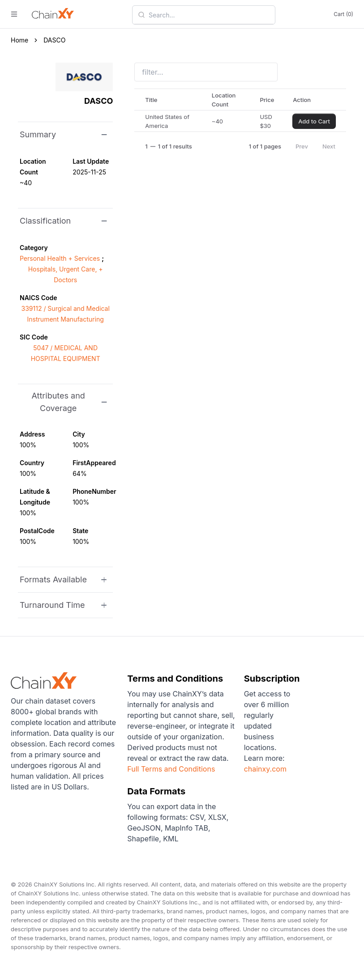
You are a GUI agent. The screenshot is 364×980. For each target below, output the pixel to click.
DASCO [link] (54, 40)
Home (19, 40)
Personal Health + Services (60, 258)
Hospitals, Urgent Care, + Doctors (66, 274)
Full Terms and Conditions (171, 769)
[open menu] (14, 14)
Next (329, 146)
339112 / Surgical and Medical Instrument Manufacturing (66, 314)
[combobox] (209, 15)
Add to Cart (314, 121)
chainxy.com (265, 769)
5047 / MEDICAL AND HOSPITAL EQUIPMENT (66, 353)
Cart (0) (343, 14)
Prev (302, 146)
